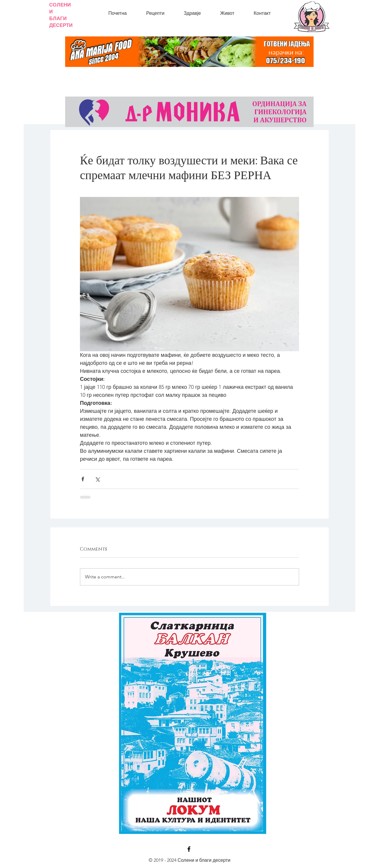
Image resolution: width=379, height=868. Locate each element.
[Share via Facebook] (83, 479)
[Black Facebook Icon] (189, 849)
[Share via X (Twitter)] (97, 479)
